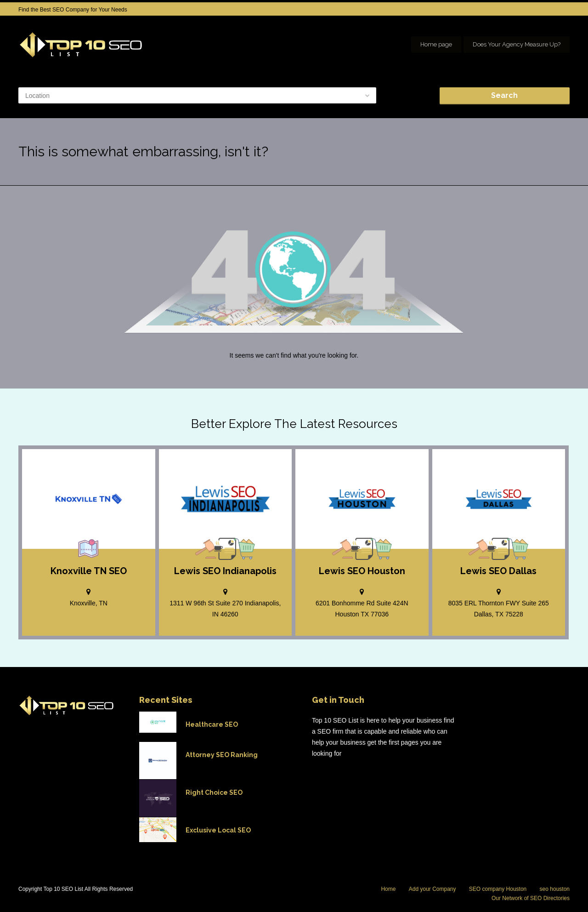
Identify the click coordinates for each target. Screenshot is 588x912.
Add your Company (433, 889)
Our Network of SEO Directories (531, 898)
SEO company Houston (498, 889)
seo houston (555, 889)
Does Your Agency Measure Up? (517, 44)
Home (388, 889)
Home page (436, 44)
